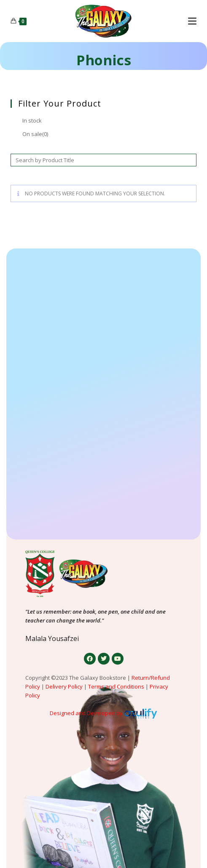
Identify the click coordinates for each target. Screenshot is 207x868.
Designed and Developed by (86, 713)
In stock (32, 120)
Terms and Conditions (116, 686)
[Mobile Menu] (192, 21)
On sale (35, 134)
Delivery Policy (64, 686)
